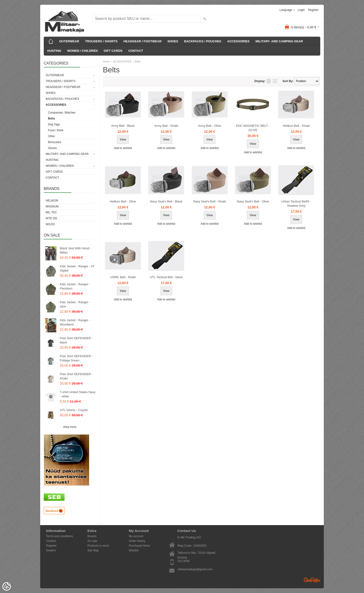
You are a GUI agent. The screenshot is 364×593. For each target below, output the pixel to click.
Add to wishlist (123, 148)
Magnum (52, 206)
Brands (92, 536)
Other (52, 136)
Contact (51, 541)
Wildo (50, 224)
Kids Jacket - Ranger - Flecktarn (75, 286)
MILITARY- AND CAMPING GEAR (279, 41)
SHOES (173, 41)
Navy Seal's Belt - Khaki (210, 201)
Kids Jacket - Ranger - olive (75, 304)
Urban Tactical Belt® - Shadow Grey (296, 204)
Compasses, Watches (62, 113)
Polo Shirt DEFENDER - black (76, 340)
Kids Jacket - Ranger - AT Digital (77, 268)
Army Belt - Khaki (166, 126)
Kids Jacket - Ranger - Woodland (75, 322)
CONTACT (136, 51)
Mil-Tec (51, 212)
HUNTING (54, 51)
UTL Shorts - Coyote (74, 410)
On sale (92, 541)
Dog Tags (54, 124)
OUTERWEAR (69, 41)
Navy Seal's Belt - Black (166, 201)
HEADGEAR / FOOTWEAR (142, 41)
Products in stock (98, 546)
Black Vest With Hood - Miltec (76, 250)
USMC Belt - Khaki (123, 277)
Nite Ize (51, 218)
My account (136, 536)
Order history (137, 541)
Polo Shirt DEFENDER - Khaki (76, 376)
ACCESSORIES (238, 41)
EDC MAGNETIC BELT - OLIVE (253, 128)
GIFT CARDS (113, 51)
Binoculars (55, 142)
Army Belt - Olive (210, 126)
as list (269, 81)
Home (106, 61)
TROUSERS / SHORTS (101, 41)
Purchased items (139, 546)
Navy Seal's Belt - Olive (253, 201)
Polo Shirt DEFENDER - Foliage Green (76, 358)
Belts (51, 119)
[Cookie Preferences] (7, 586)
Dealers (51, 550)
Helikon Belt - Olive (123, 201)
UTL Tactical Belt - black (166, 277)
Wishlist (134, 550)
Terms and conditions (59, 536)
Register (313, 10)
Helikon (52, 201)
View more (70, 427)
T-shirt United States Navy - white (78, 394)
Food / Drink (56, 130)
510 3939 (183, 561)
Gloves (52, 148)
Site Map (93, 550)
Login (301, 10)
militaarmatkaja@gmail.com (195, 569)
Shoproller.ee (312, 580)
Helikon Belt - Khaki (296, 126)
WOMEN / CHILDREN (82, 51)
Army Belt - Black (123, 126)
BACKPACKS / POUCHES (203, 41)
